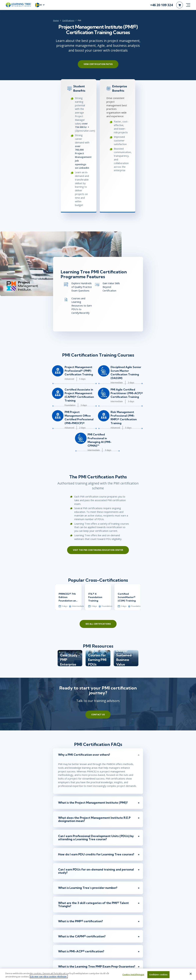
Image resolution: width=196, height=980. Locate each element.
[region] (98, 974)
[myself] (59, 896)
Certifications (35, 24)
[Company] (98, 940)
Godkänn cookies (158, 975)
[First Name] (78, 906)
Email (61, 911)
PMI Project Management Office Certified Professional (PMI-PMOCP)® (67, 335)
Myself (64, 896)
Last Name (104, 900)
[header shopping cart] (180, 7)
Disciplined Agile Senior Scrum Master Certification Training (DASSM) (144, 290)
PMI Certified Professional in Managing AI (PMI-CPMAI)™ (106, 358)
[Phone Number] (98, 928)
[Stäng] (191, 974)
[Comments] (98, 963)
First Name (64, 900)
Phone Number (66, 923)
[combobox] (62, 928)
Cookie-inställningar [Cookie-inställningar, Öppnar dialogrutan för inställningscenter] (133, 975)
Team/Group (78, 896)
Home (23, 24)
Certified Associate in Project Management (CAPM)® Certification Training (68, 313)
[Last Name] (118, 906)
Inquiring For (64, 892)
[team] (70, 896)
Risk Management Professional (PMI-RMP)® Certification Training (143, 335)
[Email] (98, 917)
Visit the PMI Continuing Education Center (98, 451)
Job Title (62, 945)
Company (63, 934)
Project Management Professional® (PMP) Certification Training (67, 290)
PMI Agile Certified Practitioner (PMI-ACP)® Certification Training (144, 313)
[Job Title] (98, 951)
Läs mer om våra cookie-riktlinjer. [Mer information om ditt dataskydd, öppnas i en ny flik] (49, 977)
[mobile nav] (188, 7)
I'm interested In (66, 957)
